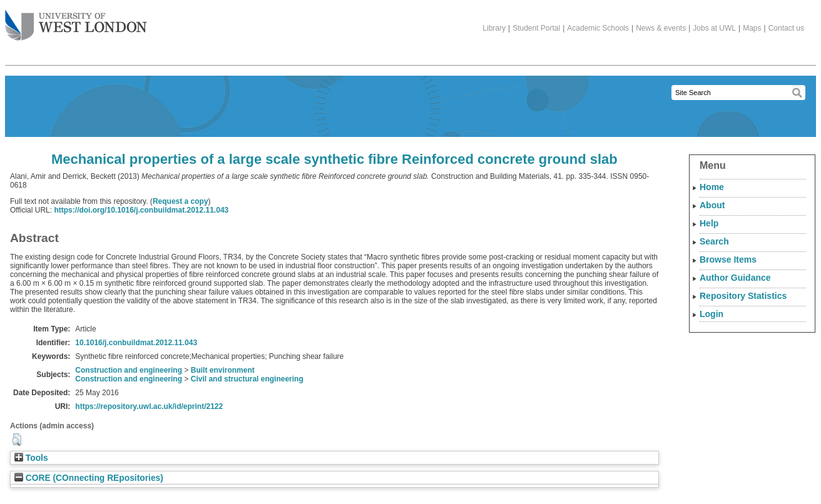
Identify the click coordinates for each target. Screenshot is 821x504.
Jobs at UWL (714, 28)
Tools (31, 458)
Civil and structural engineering (247, 379)
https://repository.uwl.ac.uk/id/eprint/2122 (149, 406)
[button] (17, 440)
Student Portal (536, 28)
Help (709, 223)
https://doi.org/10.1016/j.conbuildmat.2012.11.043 (141, 210)
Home (712, 187)
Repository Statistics (743, 296)
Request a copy (181, 201)
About (712, 205)
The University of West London (76, 21)
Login (711, 314)
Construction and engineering (129, 370)
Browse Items (728, 260)
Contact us (786, 28)
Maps (752, 28)
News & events (661, 28)
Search (714, 241)
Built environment (223, 370)
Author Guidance (735, 278)
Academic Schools (598, 28)
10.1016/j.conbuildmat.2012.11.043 (136, 343)
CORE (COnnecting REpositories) (89, 478)
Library (494, 28)
